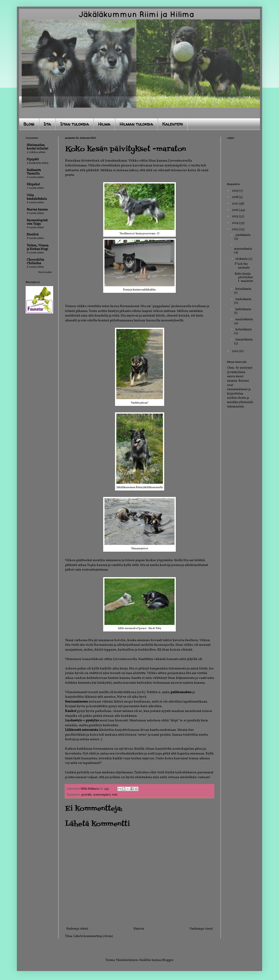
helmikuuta (244, 330)
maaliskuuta (244, 319)
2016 (236, 210)
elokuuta (242, 259)
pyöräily (86, 795)
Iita (47, 124)
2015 (235, 216)
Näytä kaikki (45, 272)
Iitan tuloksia (75, 124)
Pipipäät (33, 159)
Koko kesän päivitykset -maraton (244, 278)
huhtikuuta (243, 309)
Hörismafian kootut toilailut (37, 147)
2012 (236, 351)
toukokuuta (243, 299)
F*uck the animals (242, 266)
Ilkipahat (33, 184)
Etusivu (139, 929)
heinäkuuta (243, 289)
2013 (235, 229)
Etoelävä (33, 235)
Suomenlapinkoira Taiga (37, 222)
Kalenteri (173, 124)
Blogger (168, 960)
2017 (235, 204)
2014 (236, 223)
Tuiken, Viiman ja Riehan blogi (38, 247)
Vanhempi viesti (201, 929)
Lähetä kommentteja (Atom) (93, 936)
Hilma (104, 124)
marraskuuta (243, 249)
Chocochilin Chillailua (35, 262)
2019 (236, 191)
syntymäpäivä (102, 795)
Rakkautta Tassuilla (34, 172)
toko (115, 795)
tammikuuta (244, 340)
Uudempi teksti (77, 929)
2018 (235, 197)
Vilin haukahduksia (37, 197)
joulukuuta (243, 235)
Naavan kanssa (37, 210)
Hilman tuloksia (136, 124)
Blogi (29, 124)
